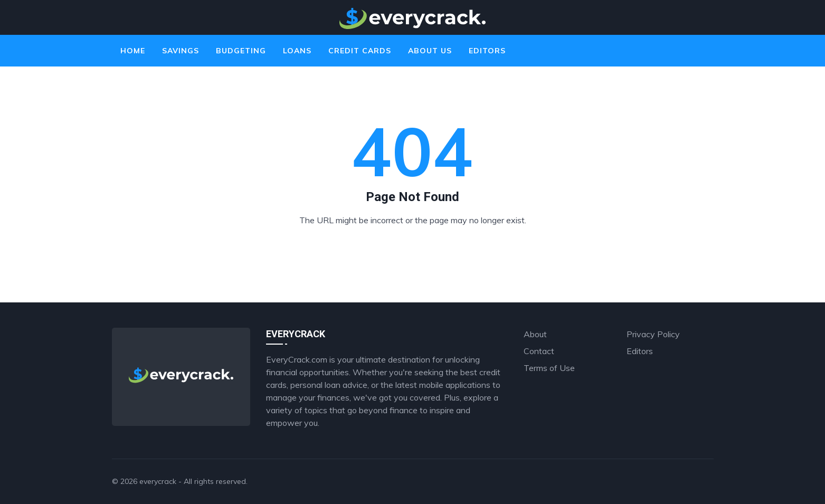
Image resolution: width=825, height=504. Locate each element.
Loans (297, 51)
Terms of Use (549, 368)
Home (133, 51)
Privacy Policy (653, 334)
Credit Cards (360, 51)
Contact (539, 351)
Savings (181, 51)
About (535, 334)
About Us (430, 51)
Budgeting (241, 51)
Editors (487, 51)
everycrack (158, 481)
